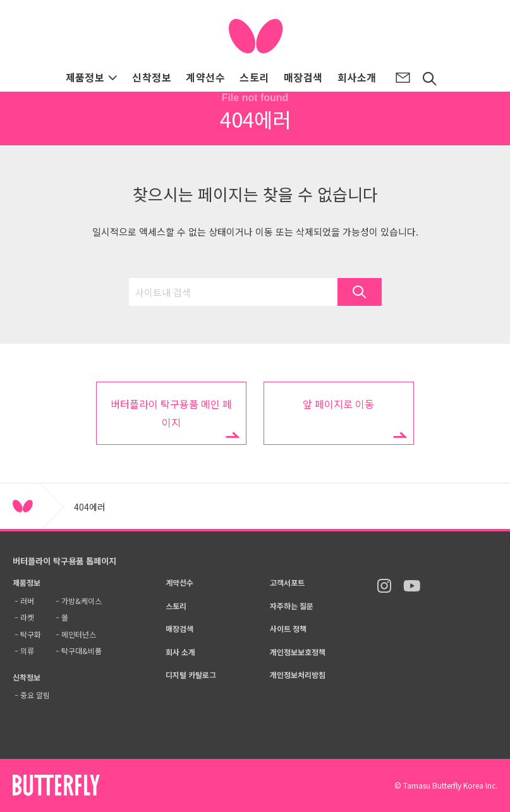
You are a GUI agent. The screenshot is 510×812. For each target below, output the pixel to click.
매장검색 (303, 77)
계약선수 (205, 77)
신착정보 (152, 77)
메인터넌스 (79, 634)
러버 (27, 601)
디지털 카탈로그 (191, 675)
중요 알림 (35, 695)
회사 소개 (180, 652)
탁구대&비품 (82, 651)
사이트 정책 (288, 628)
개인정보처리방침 (298, 675)
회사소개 (357, 77)
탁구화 (31, 634)
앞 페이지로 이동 (338, 404)
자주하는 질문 (292, 606)
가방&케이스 (82, 601)
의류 (27, 651)
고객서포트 (287, 582)
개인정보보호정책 (298, 652)
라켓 (27, 617)
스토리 (254, 77)
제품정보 (92, 77)
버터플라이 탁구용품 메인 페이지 (171, 413)
